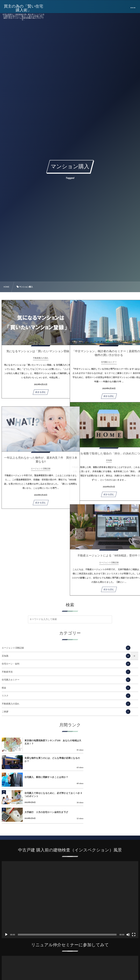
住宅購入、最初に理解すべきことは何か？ (46, 760)
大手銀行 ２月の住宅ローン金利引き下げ (47, 777)
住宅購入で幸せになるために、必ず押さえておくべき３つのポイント (115, 760)
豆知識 (66, 656)
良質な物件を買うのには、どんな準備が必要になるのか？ (115, 742)
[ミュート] (128, 900)
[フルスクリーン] (134, 900)
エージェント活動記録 (66, 648)
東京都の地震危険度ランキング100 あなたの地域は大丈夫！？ (47, 742)
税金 (66, 688)
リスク (66, 696)
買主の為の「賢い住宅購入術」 (24, 8)
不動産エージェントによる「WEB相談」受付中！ (104, 558)
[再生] (6, 900)
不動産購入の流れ (66, 704)
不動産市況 (66, 672)
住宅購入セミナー (66, 680)
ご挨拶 (66, 712)
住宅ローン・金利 (66, 664)
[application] (70, 865)
